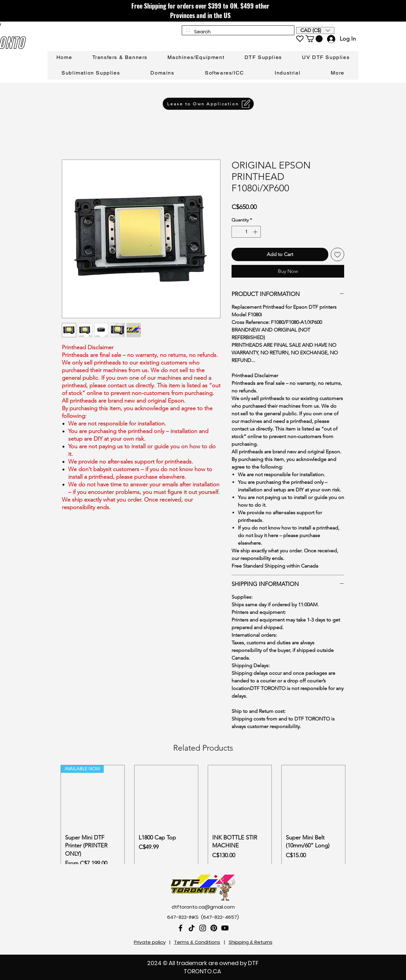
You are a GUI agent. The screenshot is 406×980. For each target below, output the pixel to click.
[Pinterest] (214, 928)
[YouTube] (225, 928)
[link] (314, 39)
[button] (315, 30)
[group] (203, 819)
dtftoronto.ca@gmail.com (203, 907)
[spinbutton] (246, 232)
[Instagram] (203, 928)
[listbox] (315, 30)
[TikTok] (192, 928)
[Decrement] (236, 232)
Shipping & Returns (251, 942)
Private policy (150, 942)
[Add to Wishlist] (337, 254)
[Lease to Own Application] (208, 104)
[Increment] (256, 232)
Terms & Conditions (197, 942)
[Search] (237, 32)
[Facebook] (180, 928)
